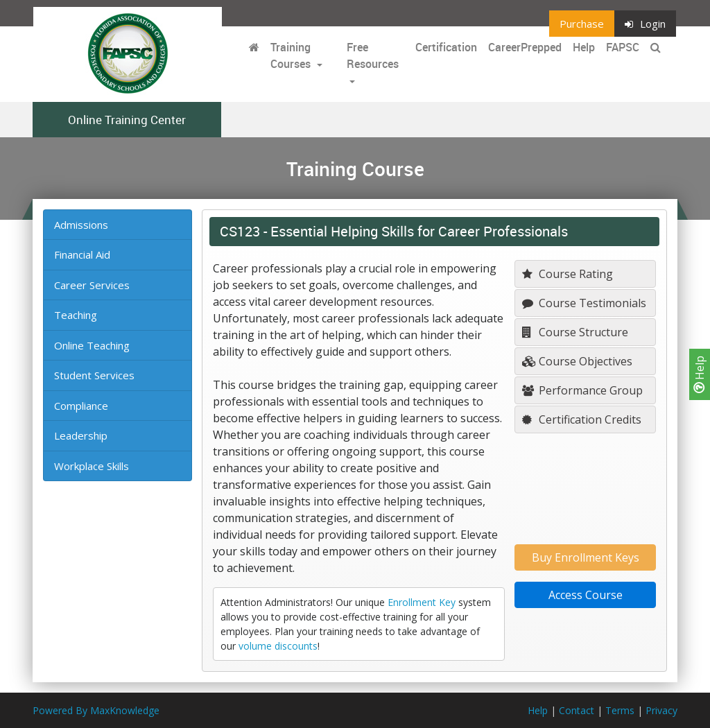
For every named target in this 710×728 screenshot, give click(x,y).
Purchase (582, 24)
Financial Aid (82, 254)
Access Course (586, 595)
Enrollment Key (422, 602)
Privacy (661, 710)
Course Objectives (577, 361)
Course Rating (568, 274)
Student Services (94, 375)
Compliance (81, 406)
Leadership (81, 435)
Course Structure (575, 332)
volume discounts (278, 646)
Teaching (76, 315)
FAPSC (623, 47)
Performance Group (582, 390)
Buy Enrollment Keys (586, 557)
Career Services (92, 285)
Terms (620, 710)
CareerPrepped (525, 47)
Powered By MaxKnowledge (96, 710)
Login (645, 24)
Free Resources (373, 55)
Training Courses (292, 55)
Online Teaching (92, 345)
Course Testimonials (584, 303)
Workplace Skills (92, 466)
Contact (577, 710)
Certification (446, 47)
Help (700, 374)
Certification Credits (582, 419)
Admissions (81, 225)
